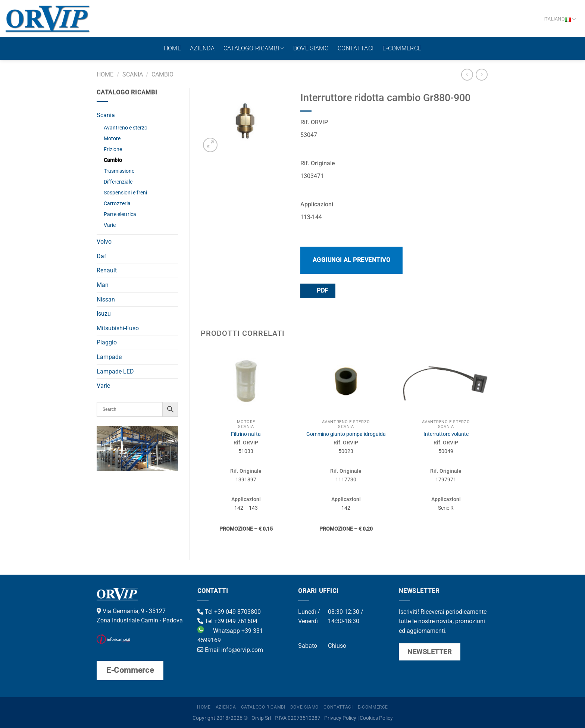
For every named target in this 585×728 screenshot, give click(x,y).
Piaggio (107, 342)
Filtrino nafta (246, 434)
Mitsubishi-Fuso (118, 328)
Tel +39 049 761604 (227, 621)
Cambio (162, 74)
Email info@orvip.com (230, 650)
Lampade (109, 357)
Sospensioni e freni (125, 193)
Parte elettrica (120, 214)
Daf (101, 256)
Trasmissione (119, 171)
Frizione (113, 149)
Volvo (104, 242)
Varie (110, 225)
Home (172, 48)
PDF (317, 290)
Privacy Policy (340, 718)
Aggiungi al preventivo (352, 260)
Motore (112, 139)
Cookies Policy (376, 718)
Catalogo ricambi (254, 49)
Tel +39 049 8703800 (229, 612)
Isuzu (104, 314)
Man (103, 285)
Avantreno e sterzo (126, 128)
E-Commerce (402, 48)
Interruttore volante (446, 434)
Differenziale (118, 182)
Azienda (202, 48)
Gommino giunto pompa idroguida (346, 434)
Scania (133, 74)
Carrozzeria (117, 204)
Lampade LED (115, 371)
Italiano (560, 19)
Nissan (106, 299)
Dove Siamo (311, 48)
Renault (107, 270)
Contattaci (356, 48)
